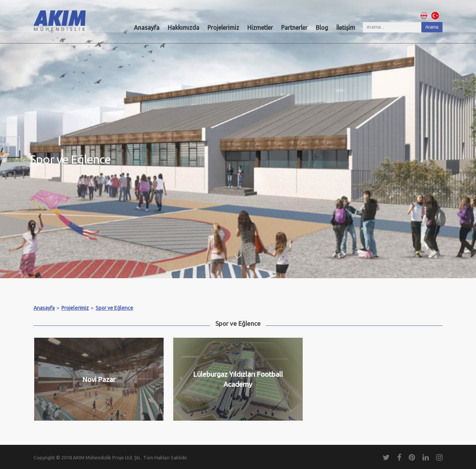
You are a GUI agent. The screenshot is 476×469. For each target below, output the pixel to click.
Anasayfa (147, 28)
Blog (322, 28)
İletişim (346, 28)
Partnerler (294, 28)
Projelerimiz (223, 28)
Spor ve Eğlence (114, 308)
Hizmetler (260, 28)
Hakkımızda (184, 28)
